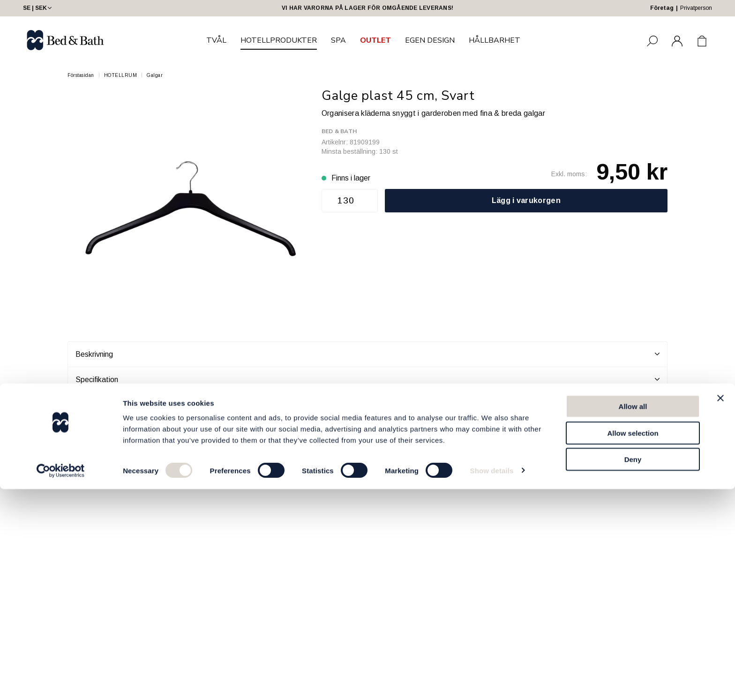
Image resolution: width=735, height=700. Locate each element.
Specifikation (367, 379)
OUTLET (375, 40)
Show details (492, 681)
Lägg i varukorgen (526, 200)
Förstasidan (81, 75)
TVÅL (216, 40)
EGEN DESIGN (430, 40)
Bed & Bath (339, 131)
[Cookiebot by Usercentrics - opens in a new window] (61, 682)
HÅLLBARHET (495, 40)
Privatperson (696, 8)
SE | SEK (38, 8)
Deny (633, 670)
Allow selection (633, 644)
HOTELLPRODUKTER (279, 40)
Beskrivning (367, 354)
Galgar (155, 75)
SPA (338, 40)
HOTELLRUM (121, 75)
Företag (662, 8)
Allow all (633, 617)
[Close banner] (720, 609)
